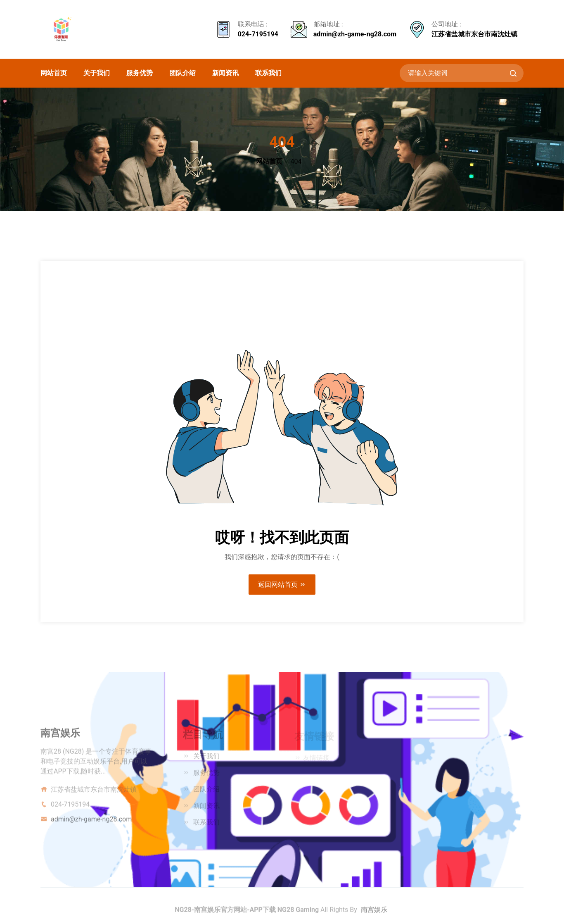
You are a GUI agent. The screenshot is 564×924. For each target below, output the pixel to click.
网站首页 (54, 73)
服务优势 (140, 73)
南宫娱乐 (374, 912)
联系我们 (268, 73)
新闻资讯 (225, 73)
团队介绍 (182, 73)
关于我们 (97, 73)
